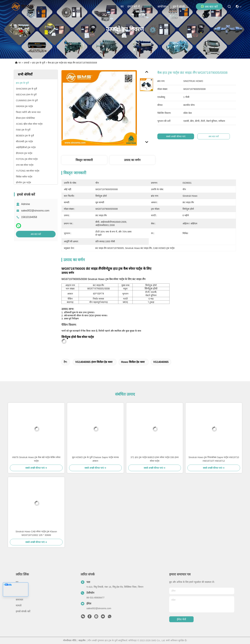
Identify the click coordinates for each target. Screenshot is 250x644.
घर (122, 7)
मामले (19, 605)
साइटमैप (82, 640)
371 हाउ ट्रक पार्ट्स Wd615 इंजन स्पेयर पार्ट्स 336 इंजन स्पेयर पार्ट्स (155, 459)
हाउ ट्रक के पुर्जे (39, 63)
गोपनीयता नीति (70, 640)
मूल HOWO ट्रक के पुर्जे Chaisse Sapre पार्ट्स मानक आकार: (95, 459)
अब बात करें (209, 7)
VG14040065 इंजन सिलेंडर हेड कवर (94, 362)
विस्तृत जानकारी (84, 160)
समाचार (20, 600)
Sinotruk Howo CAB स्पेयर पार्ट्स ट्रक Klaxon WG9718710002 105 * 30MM (36, 533)
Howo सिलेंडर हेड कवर (133, 362)
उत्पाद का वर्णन (132, 160)
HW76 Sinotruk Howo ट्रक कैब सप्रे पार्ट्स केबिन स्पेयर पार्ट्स (36, 459)
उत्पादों (149, 7)
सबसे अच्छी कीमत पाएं (179, 136)
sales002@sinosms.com (35, 211)
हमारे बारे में (134, 7)
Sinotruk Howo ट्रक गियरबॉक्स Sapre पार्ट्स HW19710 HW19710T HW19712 (214, 459)
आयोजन (163, 7)
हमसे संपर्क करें (181, 7)
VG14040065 (161, 362)
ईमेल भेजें (181, 619)
